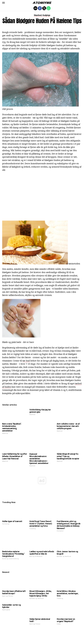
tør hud (26, 361)
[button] (3, 3)
